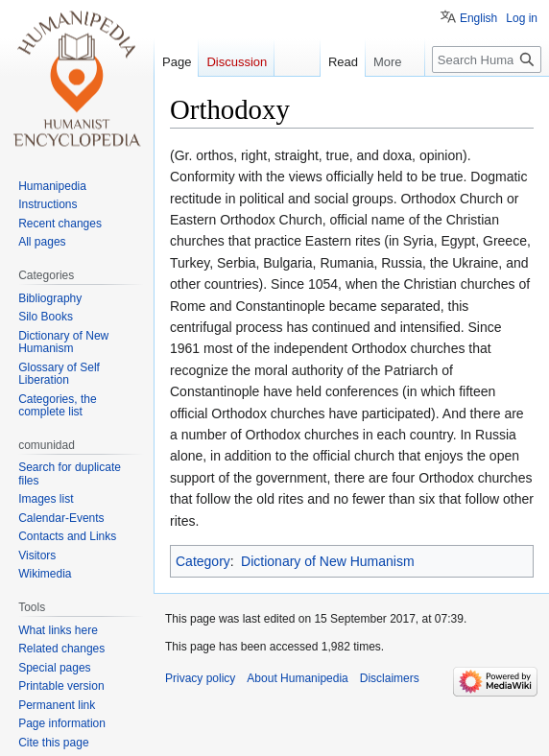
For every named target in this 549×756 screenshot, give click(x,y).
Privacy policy (200, 678)
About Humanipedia (297, 678)
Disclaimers (390, 678)
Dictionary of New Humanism (328, 561)
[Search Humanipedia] (487, 59)
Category (203, 561)
